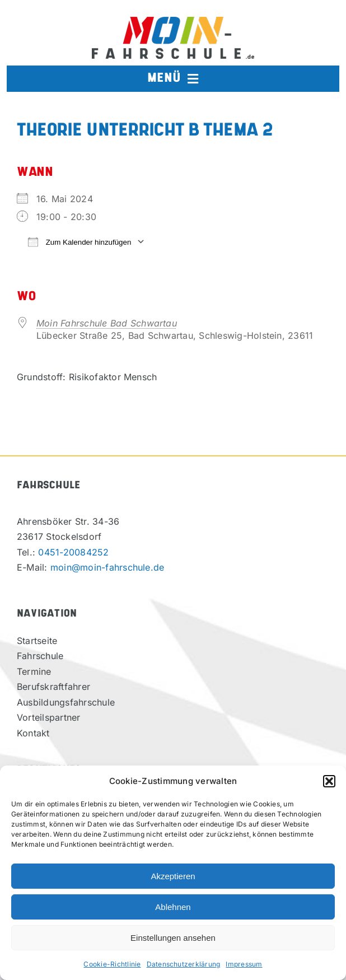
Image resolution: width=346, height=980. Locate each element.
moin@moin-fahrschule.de (107, 567)
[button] (329, 781)
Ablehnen (173, 907)
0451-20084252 (73, 552)
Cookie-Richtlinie (112, 964)
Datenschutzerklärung (184, 964)
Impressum (244, 964)
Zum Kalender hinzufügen (80, 242)
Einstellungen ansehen (173, 938)
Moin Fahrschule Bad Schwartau (107, 323)
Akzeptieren (173, 876)
